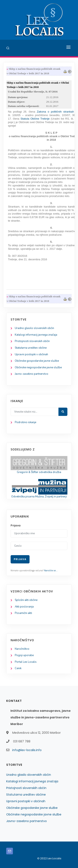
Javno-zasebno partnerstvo (32, 374)
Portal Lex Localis (26, 662)
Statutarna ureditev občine (31, 348)
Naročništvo (22, 649)
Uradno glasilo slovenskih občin (34, 328)
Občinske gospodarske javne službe (37, 361)
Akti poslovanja (24, 607)
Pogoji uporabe (24, 655)
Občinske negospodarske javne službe (38, 367)
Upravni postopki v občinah (31, 354)
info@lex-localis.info (27, 750)
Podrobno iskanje (25, 422)
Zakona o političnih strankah (55, 112)
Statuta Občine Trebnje (35, 119)
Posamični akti (23, 613)
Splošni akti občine (26, 600)
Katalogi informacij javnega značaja (36, 335)
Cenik (18, 668)
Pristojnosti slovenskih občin (32, 341)
